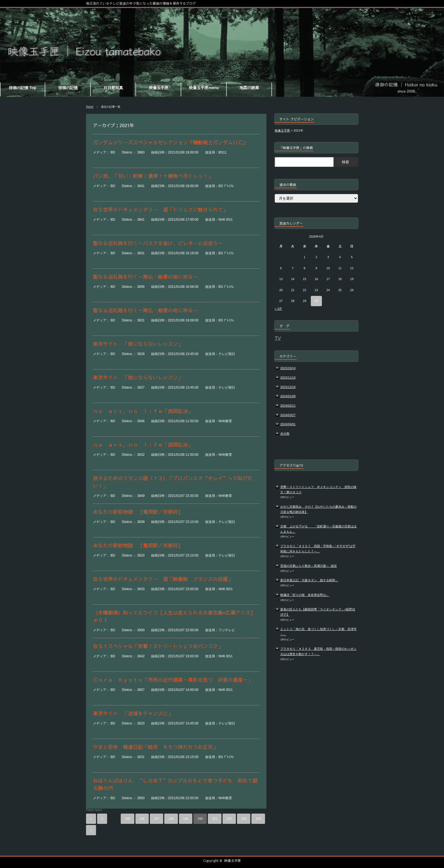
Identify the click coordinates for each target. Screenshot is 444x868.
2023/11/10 (288, 378)
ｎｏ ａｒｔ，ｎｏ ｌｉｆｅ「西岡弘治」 (143, 411)
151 (215, 819)
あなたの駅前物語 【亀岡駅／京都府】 (138, 512)
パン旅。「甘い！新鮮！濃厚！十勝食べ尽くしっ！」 (153, 176)
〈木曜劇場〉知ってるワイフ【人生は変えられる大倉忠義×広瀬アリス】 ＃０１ (176, 616)
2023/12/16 (288, 387)
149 (186, 819)
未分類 (285, 434)
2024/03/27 (288, 415)
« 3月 (278, 309)
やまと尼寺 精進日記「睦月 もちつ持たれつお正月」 (155, 747)
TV (278, 338)
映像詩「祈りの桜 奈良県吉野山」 (305, 595)
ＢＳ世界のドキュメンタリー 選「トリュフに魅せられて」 (160, 209)
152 (229, 819)
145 (127, 819)
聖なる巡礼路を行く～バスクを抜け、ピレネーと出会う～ (158, 243)
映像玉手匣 (233, 861)
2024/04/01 (288, 424)
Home (90, 107)
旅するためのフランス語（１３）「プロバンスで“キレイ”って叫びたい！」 (173, 482)
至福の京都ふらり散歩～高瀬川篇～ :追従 (309, 566)
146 (142, 819)
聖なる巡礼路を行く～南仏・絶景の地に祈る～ (145, 277)
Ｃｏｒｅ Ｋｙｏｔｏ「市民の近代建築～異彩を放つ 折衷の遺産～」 (173, 680)
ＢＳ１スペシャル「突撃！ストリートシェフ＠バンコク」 (158, 646)
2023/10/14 (288, 368)
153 (244, 819)
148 (171, 819)
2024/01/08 (288, 396)
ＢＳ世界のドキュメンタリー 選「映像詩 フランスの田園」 (163, 579)
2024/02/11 (288, 406)
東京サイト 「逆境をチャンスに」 (133, 713)
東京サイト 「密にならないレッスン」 (138, 344)
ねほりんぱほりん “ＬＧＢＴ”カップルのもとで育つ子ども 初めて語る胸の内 (175, 784)
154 (258, 819)
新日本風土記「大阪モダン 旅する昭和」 (309, 580)
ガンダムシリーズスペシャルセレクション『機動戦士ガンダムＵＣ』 (170, 142)
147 (157, 819)
